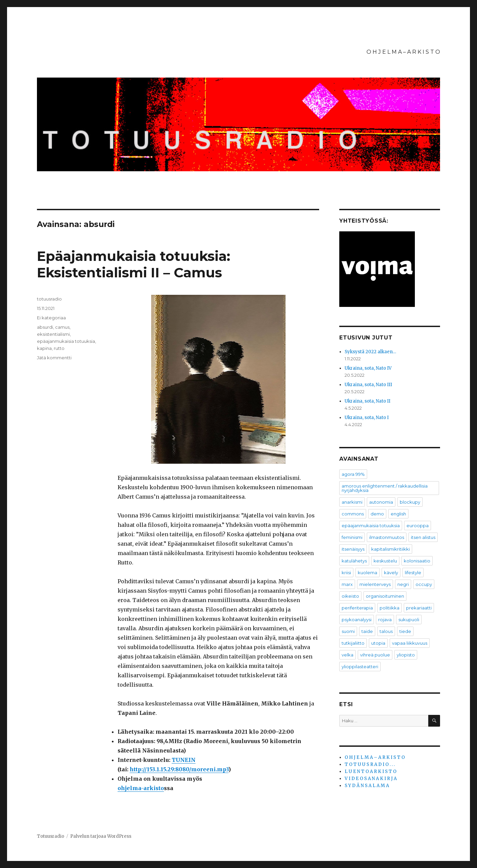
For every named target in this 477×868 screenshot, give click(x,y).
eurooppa (418, 526)
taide (367, 631)
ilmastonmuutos (387, 537)
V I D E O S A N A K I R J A (371, 779)
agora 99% (353, 474)
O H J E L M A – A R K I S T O (403, 52)
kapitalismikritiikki (391, 549)
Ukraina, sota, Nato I (367, 418)
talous (386, 631)
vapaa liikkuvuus (410, 643)
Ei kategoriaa (51, 318)
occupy (424, 584)
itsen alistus (423, 537)
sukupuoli (409, 620)
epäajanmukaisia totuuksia (66, 341)
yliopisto (406, 655)
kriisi (346, 573)
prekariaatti (419, 608)
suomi (348, 631)
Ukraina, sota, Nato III (368, 385)
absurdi (45, 327)
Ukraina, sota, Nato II (367, 401)
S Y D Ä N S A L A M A (367, 786)
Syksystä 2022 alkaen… (370, 352)
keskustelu (385, 561)
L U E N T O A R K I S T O (371, 771)
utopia (378, 643)
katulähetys (354, 561)
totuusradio (49, 299)
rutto (59, 348)
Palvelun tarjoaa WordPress (101, 836)
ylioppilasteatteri (360, 667)
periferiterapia (357, 608)
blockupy (410, 502)
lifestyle (413, 573)
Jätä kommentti (54, 358)
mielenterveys (375, 584)
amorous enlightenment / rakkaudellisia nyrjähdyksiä (385, 488)
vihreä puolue (375, 655)
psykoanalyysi (357, 620)
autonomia (381, 502)
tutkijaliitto (353, 643)
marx (347, 584)
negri (403, 584)
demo (377, 514)
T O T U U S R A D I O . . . (370, 764)
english (398, 514)
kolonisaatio (417, 561)
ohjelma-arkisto (141, 788)
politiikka (389, 608)
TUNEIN (184, 760)
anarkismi (352, 502)
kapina (44, 348)
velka (348, 655)
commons (353, 514)
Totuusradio (51, 836)
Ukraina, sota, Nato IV (368, 368)
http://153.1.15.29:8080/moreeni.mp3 (179, 769)
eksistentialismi (53, 334)
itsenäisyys (353, 549)
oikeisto (350, 596)
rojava (385, 620)
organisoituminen (385, 596)
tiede (405, 631)
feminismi (352, 537)
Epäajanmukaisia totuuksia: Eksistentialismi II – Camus (134, 264)
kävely (391, 573)
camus (62, 327)
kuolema (367, 573)
